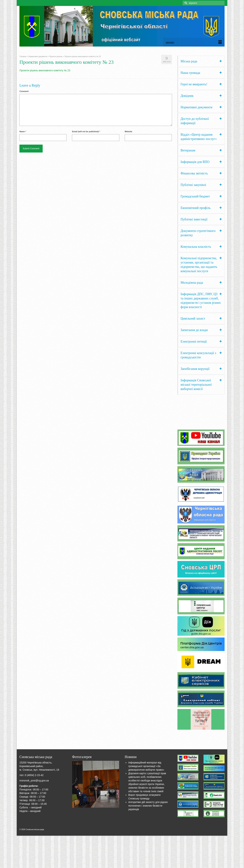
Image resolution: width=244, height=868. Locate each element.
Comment (24, 91)
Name (23, 131)
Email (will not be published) (86, 131)
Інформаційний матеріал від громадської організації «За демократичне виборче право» (146, 766)
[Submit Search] (185, 3)
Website (128, 131)
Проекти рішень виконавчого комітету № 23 (45, 70)
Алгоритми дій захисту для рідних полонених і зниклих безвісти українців (148, 806)
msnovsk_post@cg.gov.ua (34, 781)
